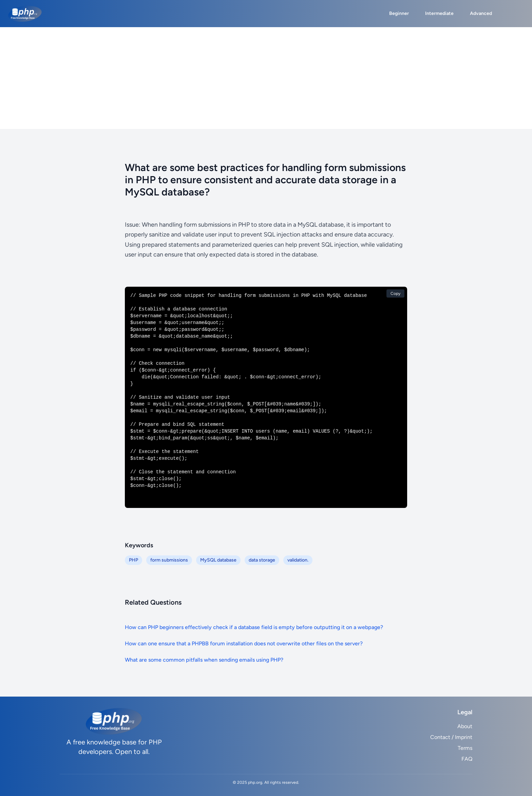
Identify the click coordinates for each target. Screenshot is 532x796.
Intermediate (439, 13)
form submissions (169, 560)
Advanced (481, 13)
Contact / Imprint (451, 737)
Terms (465, 748)
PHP (134, 560)
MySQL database (218, 560)
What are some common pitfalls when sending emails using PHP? (204, 660)
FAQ (467, 759)
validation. (298, 560)
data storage (262, 560)
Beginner (399, 13)
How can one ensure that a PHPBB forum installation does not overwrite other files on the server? (244, 643)
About (465, 726)
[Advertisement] (266, 78)
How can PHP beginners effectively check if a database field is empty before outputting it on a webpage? (254, 627)
